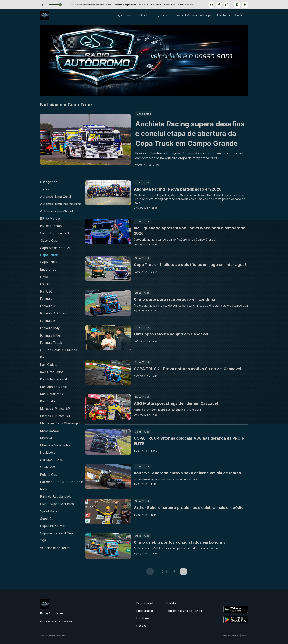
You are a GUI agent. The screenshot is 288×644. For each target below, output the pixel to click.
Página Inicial (124, 15)
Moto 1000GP (50, 431)
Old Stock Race (51, 460)
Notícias (143, 15)
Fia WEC (46, 292)
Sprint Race (49, 511)
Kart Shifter (49, 401)
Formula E (48, 321)
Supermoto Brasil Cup (56, 533)
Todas (45, 189)
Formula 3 (48, 306)
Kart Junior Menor (54, 387)
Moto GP (47, 438)
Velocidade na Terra (55, 548)
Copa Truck (49, 255)
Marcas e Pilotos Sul (55, 416)
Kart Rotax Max (52, 394)
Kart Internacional (53, 379)
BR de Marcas (50, 219)
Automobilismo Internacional (61, 204)
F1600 (45, 284)
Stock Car (47, 519)
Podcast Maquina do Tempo (194, 15)
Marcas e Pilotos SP (55, 409)
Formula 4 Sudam (53, 313)
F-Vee (44, 277)
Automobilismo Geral (55, 197)
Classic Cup (49, 241)
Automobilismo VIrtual (56, 211)
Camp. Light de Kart (55, 233)
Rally (44, 489)
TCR (43, 541)
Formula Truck (51, 343)
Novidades (48, 453)
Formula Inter (50, 335)
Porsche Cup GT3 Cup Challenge (62, 482)
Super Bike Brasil (53, 526)
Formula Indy (50, 328)
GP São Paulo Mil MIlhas (58, 350)
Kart (43, 357)
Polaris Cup (49, 475)
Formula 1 (47, 299)
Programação (161, 15)
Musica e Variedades (55, 445)
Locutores (224, 15)
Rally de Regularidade (56, 497)
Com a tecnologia (235, 636)
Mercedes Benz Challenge (59, 423)
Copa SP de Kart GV (55, 248)
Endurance (48, 269)
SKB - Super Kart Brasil (58, 504)
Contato (240, 15)
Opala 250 (48, 467)
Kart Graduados (52, 372)
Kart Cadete (49, 365)
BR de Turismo (51, 226)
